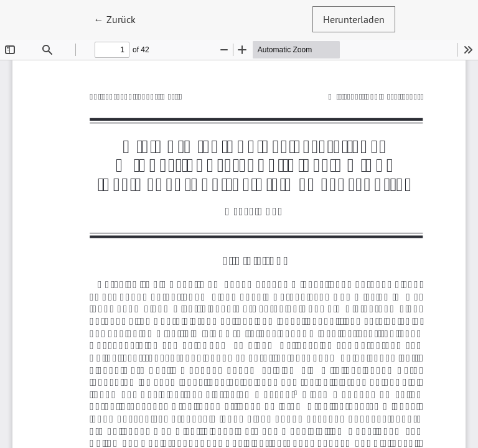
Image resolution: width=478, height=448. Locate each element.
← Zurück (120, 18)
